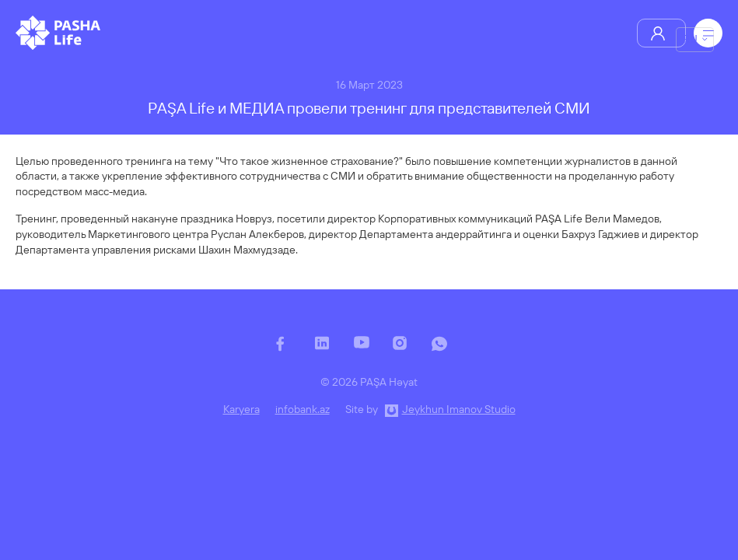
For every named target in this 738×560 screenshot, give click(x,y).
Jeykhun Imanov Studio (459, 409)
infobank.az (303, 409)
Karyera (241, 409)
